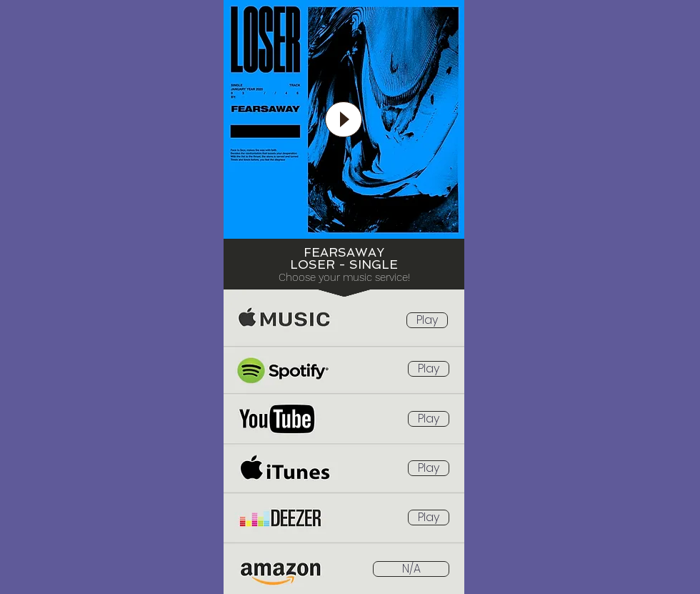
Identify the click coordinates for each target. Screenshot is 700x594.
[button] (411, 569)
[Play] (344, 119)
